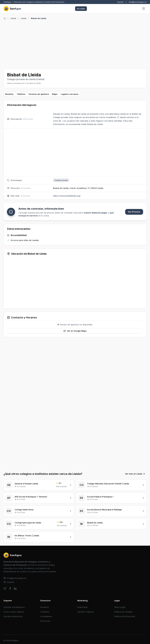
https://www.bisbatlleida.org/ (67, 196)
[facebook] (10, 588)
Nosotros (45, 607)
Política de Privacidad (125, 616)
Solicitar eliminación (13, 616)
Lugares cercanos (70, 94)
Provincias (45, 621)
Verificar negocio (86, 612)
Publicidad (82, 607)
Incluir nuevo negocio (14, 612)
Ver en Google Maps (75, 331)
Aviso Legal (120, 607)
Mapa (55, 94)
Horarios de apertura (39, 94)
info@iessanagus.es (138, 2)
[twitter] (5, 588)
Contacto (45, 612)
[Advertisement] (75, 44)
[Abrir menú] (144, 9)
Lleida (13, 18)
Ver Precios (134, 212)
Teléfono (21, 94)
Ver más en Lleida (135, 474)
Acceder (81, 9)
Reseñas (9, 94)
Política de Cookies (123, 612)
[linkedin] (15, 588)
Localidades (46, 616)
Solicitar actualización (14, 607)
